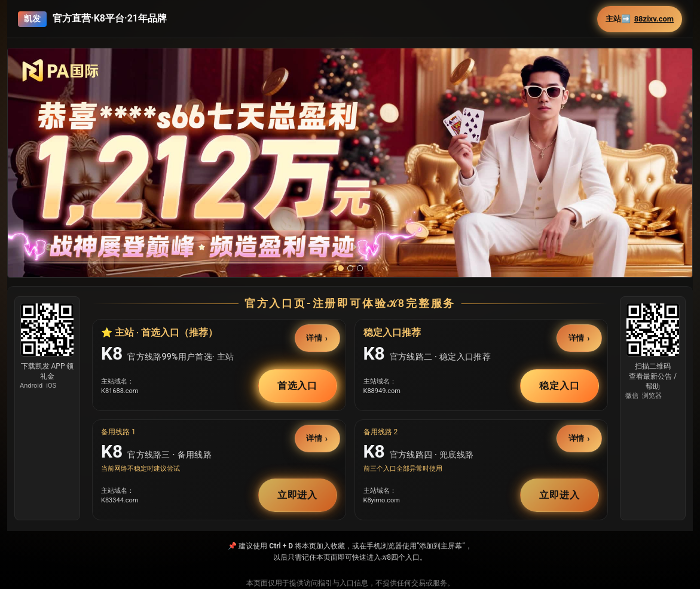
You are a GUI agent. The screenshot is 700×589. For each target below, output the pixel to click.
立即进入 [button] (298, 495)
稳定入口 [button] (560, 386)
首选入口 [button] (298, 386)
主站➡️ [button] (640, 19)
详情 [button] (314, 338)
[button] (350, 178)
